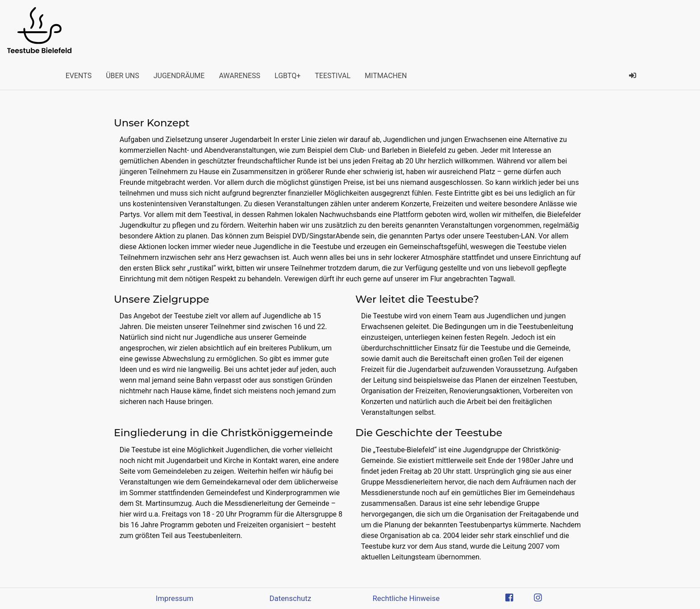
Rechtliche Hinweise (406, 598)
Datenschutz (291, 598)
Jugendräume (179, 76)
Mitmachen (386, 76)
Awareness (240, 76)
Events (79, 76)
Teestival (333, 76)
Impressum (175, 598)
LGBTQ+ (287, 76)
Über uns (123, 76)
